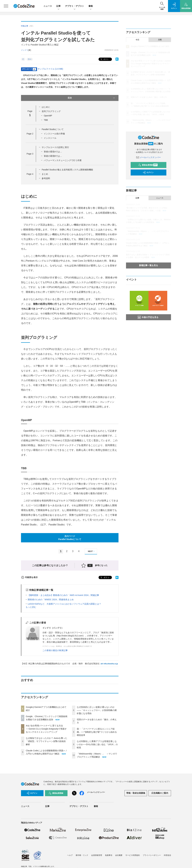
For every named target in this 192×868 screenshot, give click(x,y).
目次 (92, 98)
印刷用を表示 (29, 577)
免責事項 (109, 855)
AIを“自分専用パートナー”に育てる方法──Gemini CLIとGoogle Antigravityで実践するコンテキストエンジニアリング (46, 729)
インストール (50, 138)
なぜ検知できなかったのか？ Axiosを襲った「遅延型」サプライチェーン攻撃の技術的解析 (46, 741)
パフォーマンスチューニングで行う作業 (63, 160)
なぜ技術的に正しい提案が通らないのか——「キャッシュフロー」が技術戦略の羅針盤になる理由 (97, 710)
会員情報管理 (97, 855)
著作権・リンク (82, 855)
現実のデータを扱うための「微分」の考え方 (149, 97)
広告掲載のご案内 (160, 793)
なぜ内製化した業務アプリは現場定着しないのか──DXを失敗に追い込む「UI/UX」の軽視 (97, 744)
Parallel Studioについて (53, 129)
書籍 (91, 6)
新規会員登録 (148, 165)
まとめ (45, 174)
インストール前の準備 (54, 134)
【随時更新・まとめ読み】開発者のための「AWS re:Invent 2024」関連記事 (63, 595)
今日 (137, 40)
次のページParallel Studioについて (70, 538)
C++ (30, 59)
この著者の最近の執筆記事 (55, 650)
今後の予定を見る (148, 317)
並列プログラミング (51, 111)
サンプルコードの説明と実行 (55, 147)
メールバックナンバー (148, 157)
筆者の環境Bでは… (53, 156)
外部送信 (167, 855)
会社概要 (119, 855)
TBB (46, 120)
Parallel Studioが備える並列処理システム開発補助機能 (67, 170)
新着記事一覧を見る (148, 265)
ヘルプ (70, 855)
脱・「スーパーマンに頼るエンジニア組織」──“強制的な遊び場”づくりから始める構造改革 (97, 732)
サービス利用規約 (133, 855)
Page (30, 134)
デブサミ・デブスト (75, 6)
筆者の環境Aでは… (53, 152)
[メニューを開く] (6, 6)
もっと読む (31, 607)
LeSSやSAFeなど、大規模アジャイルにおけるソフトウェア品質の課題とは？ (64, 604)
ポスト (104, 59)
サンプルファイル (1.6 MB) (50, 69)
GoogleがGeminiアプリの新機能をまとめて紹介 (150, 46)
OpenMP (48, 116)
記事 (58, 6)
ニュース (48, 6)
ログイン (148, 172)
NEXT (92, 551)
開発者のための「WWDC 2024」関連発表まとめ (51, 600)
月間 (160, 40)
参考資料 (46, 178)
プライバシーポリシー (152, 855)
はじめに (46, 107)
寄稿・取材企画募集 (136, 793)
